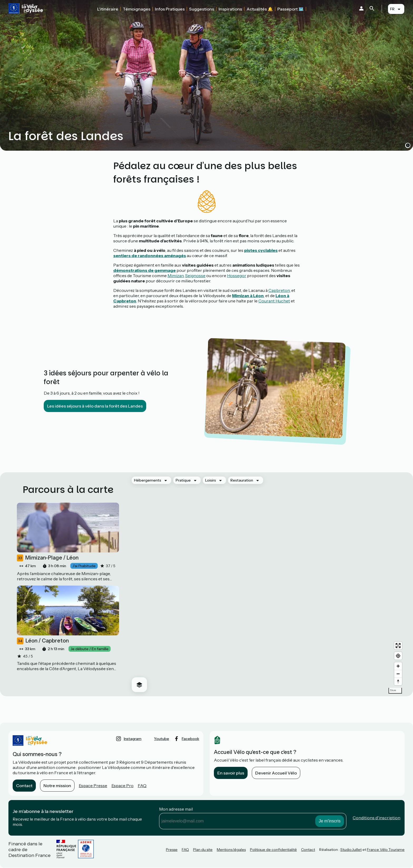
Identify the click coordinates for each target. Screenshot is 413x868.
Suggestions (202, 9)
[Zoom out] (398, 674)
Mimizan (176, 276)
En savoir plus (231, 773)
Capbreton (279, 290)
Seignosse (195, 276)
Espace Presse (93, 786)
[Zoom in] (398, 666)
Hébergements (148, 480)
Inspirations (230, 9)
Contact (24, 786)
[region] (266, 584)
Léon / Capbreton (43, 641)
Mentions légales (231, 850)
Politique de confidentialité (273, 850)
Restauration (242, 480)
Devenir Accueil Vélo (276, 773)
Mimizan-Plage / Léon (48, 558)
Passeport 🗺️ (291, 9)
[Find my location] (398, 656)
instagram (133, 739)
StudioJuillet (351, 850)
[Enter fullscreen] (398, 646)
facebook (190, 739)
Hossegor (237, 276)
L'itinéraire (108, 9)
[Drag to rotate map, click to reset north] (398, 681)
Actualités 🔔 (260, 9)
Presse (172, 850)
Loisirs (211, 480)
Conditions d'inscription (377, 818)
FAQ (142, 786)
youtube (162, 739)
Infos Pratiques (170, 9)
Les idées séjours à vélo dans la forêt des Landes (95, 406)
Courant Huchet (274, 301)
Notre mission (57, 786)
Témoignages (137, 9)
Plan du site (203, 850)
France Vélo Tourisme (386, 850)
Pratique (183, 480)
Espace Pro (122, 786)
